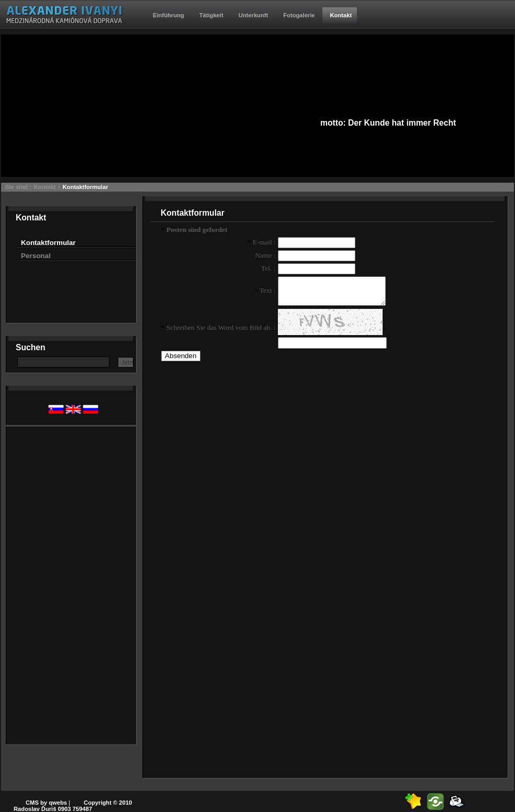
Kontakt (45, 187)
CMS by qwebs (46, 803)
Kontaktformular (86, 187)
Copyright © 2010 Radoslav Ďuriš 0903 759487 (73, 806)
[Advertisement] (58, 584)
